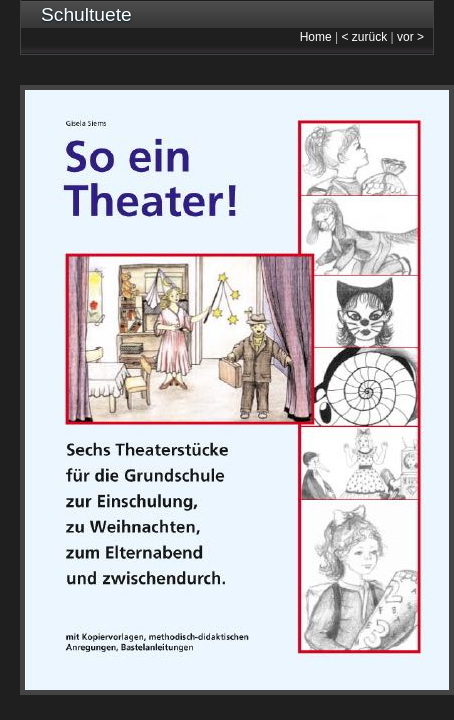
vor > (410, 37)
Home (316, 37)
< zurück (365, 37)
